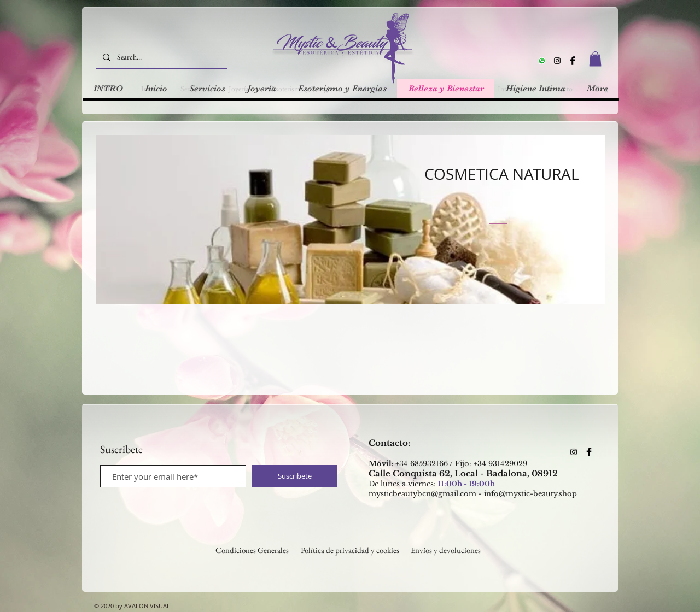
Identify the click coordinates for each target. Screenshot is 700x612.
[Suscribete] (295, 476)
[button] (595, 59)
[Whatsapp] (542, 61)
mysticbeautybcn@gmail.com (422, 494)
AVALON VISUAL (147, 606)
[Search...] (161, 57)
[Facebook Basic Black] (573, 61)
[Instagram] (557, 61)
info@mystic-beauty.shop (530, 494)
